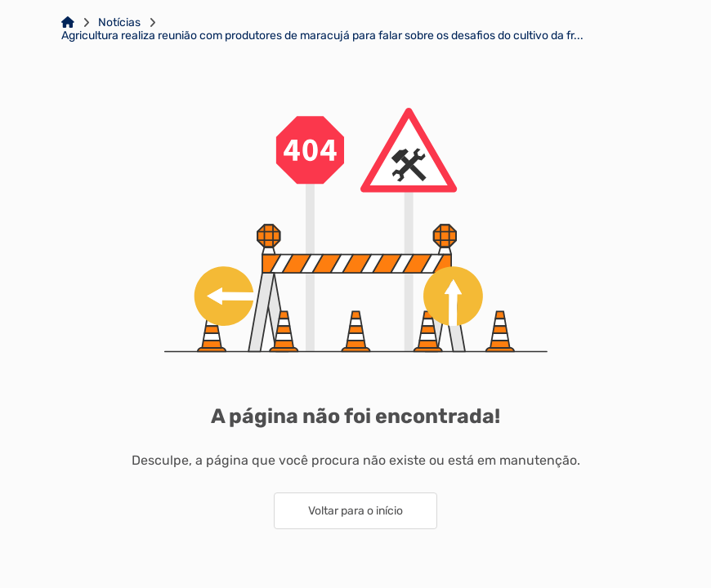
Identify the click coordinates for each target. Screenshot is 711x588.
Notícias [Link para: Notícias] (119, 23)
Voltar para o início (355, 511)
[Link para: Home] (68, 23)
